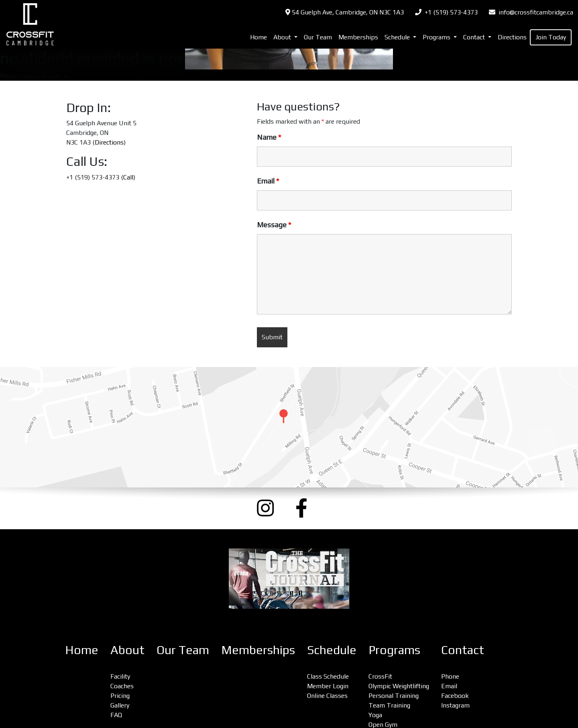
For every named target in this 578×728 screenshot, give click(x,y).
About (127, 650)
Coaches (122, 686)
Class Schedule (328, 676)
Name (269, 137)
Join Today (551, 37)
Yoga (375, 715)
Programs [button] (437, 37)
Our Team (318, 37)
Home (258, 37)
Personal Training (394, 696)
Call (128, 177)
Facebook (455, 696)
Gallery (120, 705)
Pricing (120, 696)
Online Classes (327, 696)
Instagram (455, 705)
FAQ (116, 715)
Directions (512, 37)
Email (268, 181)
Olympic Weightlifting (399, 686)
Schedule (332, 650)
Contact (463, 650)
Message (274, 225)
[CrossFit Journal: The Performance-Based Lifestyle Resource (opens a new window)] (289, 579)
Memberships (358, 37)
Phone (450, 676)
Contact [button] (475, 37)
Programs (394, 650)
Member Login (328, 686)
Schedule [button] (398, 37)
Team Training (389, 705)
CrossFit (380, 676)
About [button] (283, 37)
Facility (120, 676)
